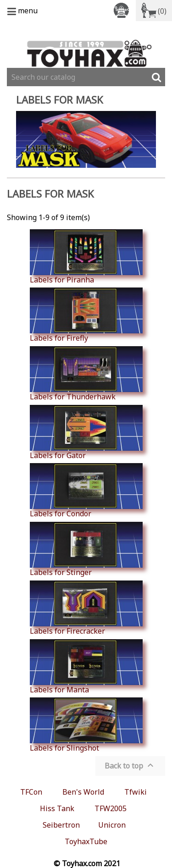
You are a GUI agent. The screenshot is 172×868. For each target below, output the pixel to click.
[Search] (86, 77)
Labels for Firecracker (86, 608)
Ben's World (83, 792)
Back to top (130, 765)
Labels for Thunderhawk (86, 374)
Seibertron (61, 825)
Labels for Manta (86, 667)
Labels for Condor (86, 491)
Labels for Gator (86, 432)
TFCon (31, 792)
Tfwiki (136, 792)
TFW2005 (111, 808)
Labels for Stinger (86, 549)
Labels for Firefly (86, 315)
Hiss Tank (57, 808)
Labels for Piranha (86, 257)
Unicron (112, 825)
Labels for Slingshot (86, 725)
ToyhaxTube (86, 841)
